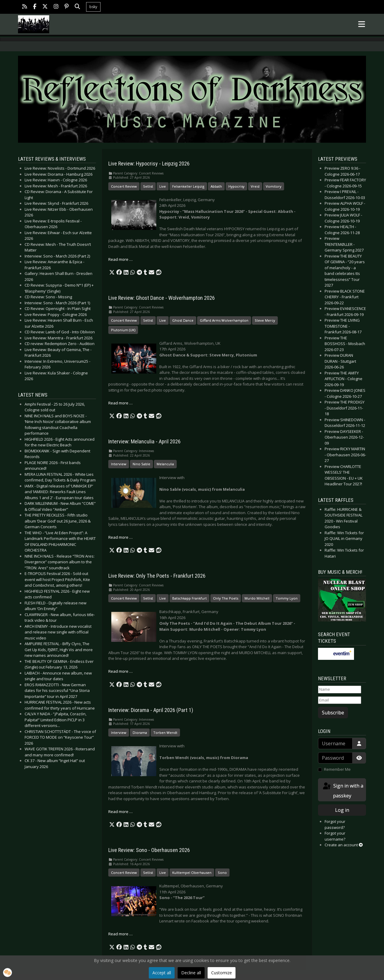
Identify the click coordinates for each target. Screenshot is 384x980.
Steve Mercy (265, 320)
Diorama (140, 733)
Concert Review (124, 186)
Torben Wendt (165, 733)
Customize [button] (222, 973)
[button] (112, 273)
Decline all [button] (191, 973)
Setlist (148, 186)
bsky (93, 7)
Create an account (344, 845)
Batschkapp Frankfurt (189, 598)
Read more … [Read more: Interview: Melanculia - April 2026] (120, 537)
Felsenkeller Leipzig (188, 186)
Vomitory (274, 186)
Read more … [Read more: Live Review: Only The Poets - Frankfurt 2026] (120, 671)
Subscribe (333, 713)
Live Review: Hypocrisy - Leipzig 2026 (149, 164)
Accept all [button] (162, 973)
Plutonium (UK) (123, 330)
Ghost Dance (183, 320)
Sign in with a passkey (343, 790)
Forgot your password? (335, 824)
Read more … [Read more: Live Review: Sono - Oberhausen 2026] (120, 934)
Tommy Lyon (287, 598)
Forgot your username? (335, 836)
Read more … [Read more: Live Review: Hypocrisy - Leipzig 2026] (120, 259)
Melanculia (165, 464)
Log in (342, 810)
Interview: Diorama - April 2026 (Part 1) (151, 710)
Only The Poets (226, 598)
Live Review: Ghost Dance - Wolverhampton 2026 (162, 298)
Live (163, 186)
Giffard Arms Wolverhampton (224, 320)
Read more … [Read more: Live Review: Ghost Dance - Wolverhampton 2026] (120, 403)
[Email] (340, 700)
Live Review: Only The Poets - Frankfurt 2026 (157, 576)
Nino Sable (141, 464)
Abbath (216, 186)
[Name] (340, 690)
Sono (222, 873)
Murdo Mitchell (257, 598)
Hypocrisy (236, 186)
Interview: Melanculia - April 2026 (144, 442)
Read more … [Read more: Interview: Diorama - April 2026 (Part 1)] (120, 812)
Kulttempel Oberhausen (192, 873)
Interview (119, 464)
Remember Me (337, 769)
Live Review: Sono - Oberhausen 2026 (149, 850)
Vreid (255, 186)
